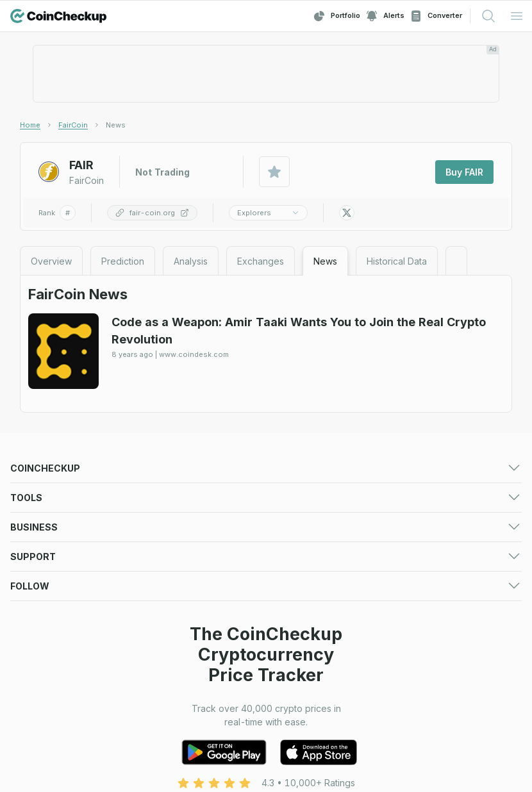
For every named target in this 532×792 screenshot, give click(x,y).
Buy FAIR (464, 172)
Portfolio (337, 16)
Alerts (385, 16)
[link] (116, 125)
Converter (436, 16)
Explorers (268, 213)
